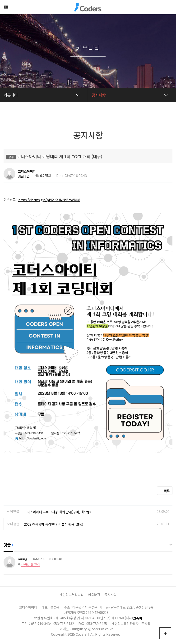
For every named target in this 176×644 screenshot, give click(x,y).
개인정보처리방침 (72, 595)
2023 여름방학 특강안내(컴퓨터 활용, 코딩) (54, 524)
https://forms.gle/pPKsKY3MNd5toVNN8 (49, 200)
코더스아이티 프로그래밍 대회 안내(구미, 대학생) (57, 512)
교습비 (138, 618)
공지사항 (110, 595)
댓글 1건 (24, 176)
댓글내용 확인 (31, 565)
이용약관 (94, 595)
